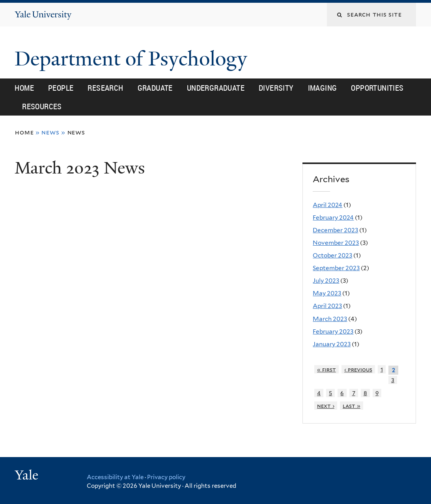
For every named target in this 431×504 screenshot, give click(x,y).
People (61, 88)
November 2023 (336, 243)
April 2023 (327, 306)
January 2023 (332, 344)
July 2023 (326, 281)
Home (24, 88)
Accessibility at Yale (115, 477)
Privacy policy (166, 477)
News (76, 132)
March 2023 (330, 319)
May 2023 (327, 293)
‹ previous (358, 369)
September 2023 (336, 268)
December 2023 (335, 230)
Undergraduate (216, 88)
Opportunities (377, 88)
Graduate (155, 88)
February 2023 (333, 331)
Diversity (276, 88)
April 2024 (327, 205)
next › (326, 406)
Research (105, 88)
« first (327, 369)
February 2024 (333, 217)
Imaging (323, 88)
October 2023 (332, 255)
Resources (42, 106)
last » (352, 406)
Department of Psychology (133, 59)
